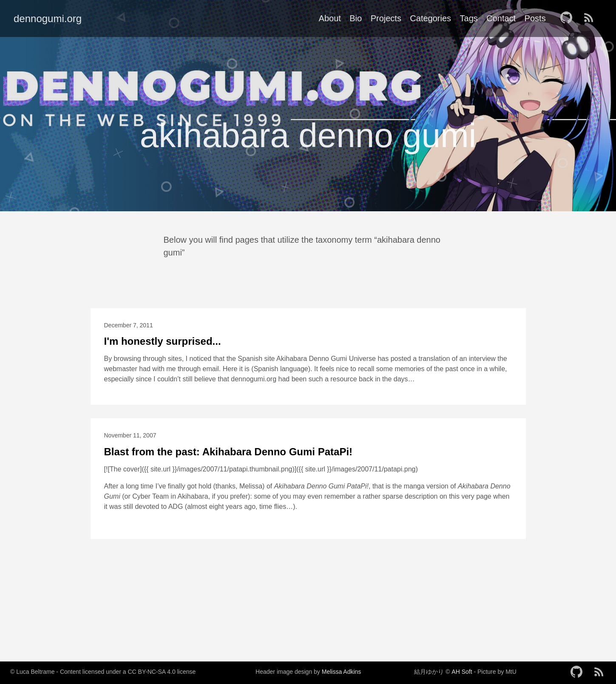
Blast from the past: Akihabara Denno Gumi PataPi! (229, 452)
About (330, 18)
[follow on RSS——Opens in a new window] (591, 18)
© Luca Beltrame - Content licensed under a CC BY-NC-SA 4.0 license (103, 672)
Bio (356, 18)
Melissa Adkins (342, 672)
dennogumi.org (48, 18)
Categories (430, 18)
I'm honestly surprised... (163, 341)
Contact (501, 18)
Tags (469, 18)
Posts (535, 18)
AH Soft (462, 672)
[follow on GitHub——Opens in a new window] (569, 18)
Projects (386, 18)
